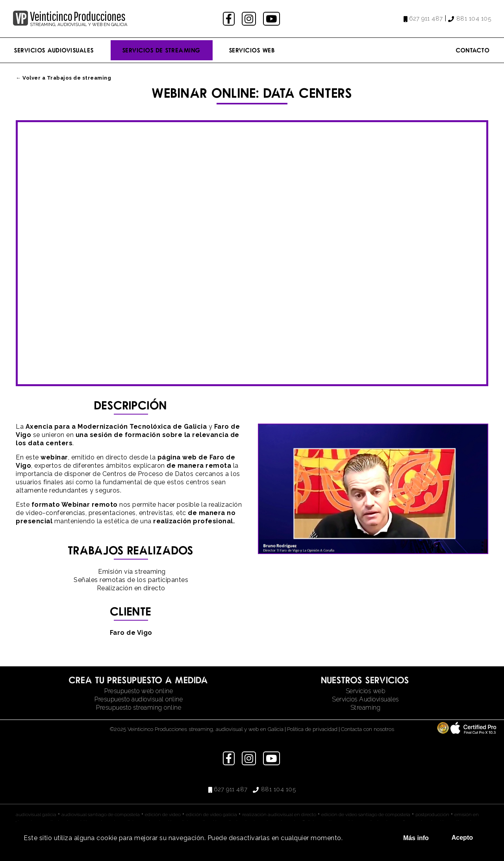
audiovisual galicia (36, 815)
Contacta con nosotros (368, 729)
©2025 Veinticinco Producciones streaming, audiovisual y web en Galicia (197, 729)
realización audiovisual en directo (279, 815)
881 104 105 (474, 19)
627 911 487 (426, 19)
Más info (416, 838)
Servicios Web (252, 50)
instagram (250, 19)
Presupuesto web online (139, 691)
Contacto (473, 50)
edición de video (163, 815)
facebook (230, 19)
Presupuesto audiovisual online (139, 699)
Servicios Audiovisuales (54, 50)
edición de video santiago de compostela (366, 815)
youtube (272, 19)
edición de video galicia (211, 815)
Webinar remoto (90, 505)
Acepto (462, 838)
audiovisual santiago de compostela (101, 815)
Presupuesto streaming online (139, 708)
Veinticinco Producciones (78, 16)
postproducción (432, 815)
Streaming (366, 708)
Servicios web (366, 691)
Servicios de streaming (162, 50)
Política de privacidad (312, 729)
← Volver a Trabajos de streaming (63, 78)
